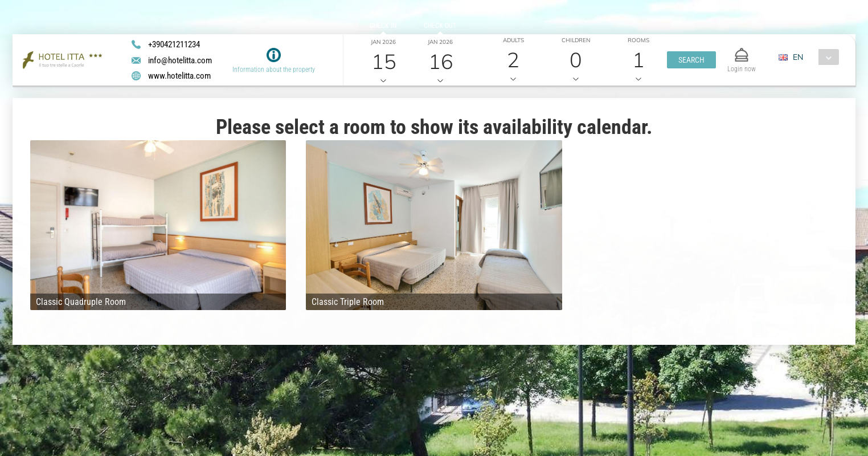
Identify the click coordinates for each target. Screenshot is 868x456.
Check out (440, 26)
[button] (691, 60)
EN (798, 57)
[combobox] (813, 57)
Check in (383, 26)
